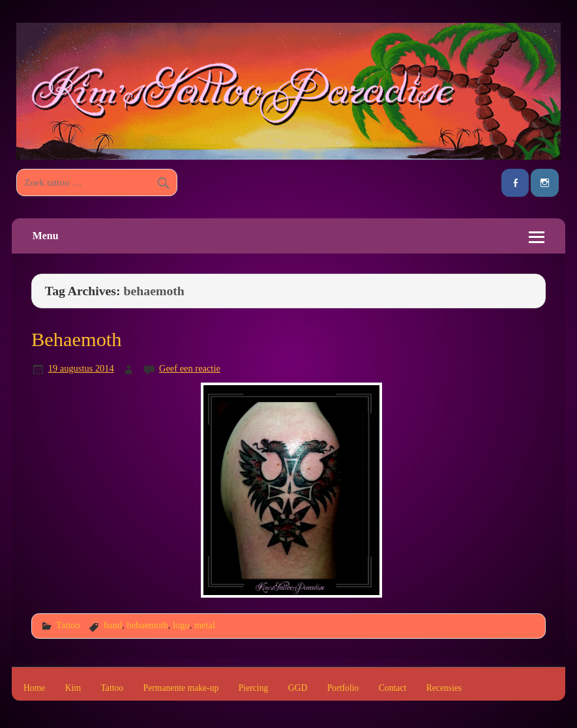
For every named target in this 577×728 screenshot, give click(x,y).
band (113, 625)
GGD (298, 688)
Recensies (444, 688)
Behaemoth (76, 340)
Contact (393, 688)
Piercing (254, 688)
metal (205, 625)
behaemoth (147, 625)
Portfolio (343, 688)
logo (181, 625)
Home (34, 688)
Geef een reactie (190, 368)
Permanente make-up (181, 688)
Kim (73, 688)
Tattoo (68, 625)
